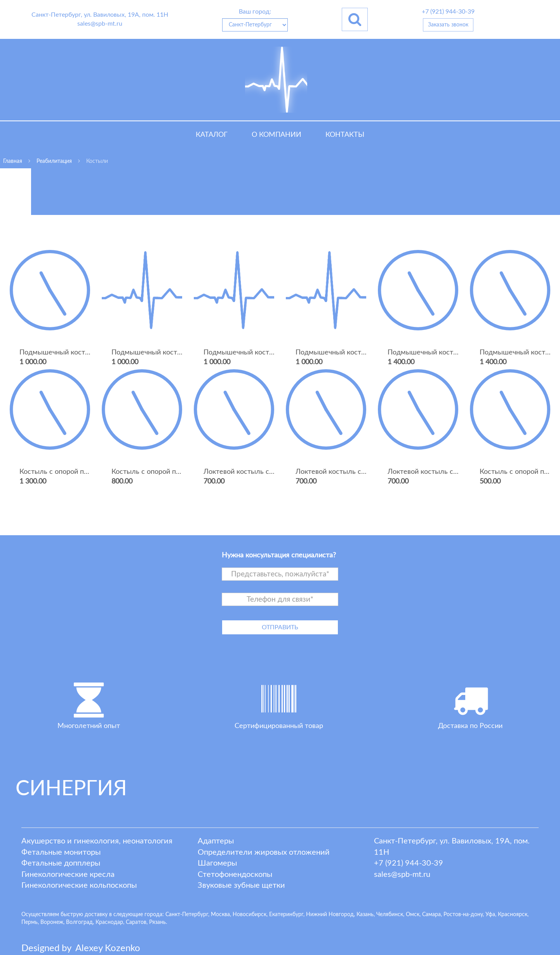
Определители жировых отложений (264, 852)
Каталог (212, 135)
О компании (277, 135)
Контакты (345, 135)
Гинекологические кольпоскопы (79, 885)
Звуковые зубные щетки (241, 885)
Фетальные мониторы (61, 852)
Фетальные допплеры (61, 863)
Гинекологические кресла (68, 875)
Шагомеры (217, 863)
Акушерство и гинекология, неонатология (97, 841)
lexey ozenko (108, 948)
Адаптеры (216, 841)
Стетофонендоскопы (235, 875)
